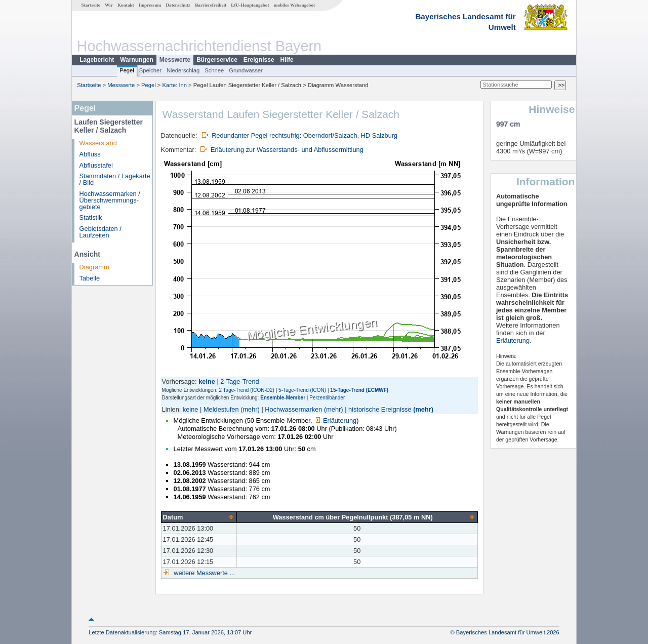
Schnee (214, 70)
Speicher (150, 70)
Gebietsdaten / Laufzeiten (100, 232)
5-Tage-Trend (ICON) (302, 390)
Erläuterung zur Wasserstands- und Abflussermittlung (287, 150)
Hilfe (287, 60)
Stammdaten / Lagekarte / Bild (115, 179)
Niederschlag (183, 70)
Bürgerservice (217, 60)
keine (191, 409)
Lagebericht (97, 60)
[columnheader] (199, 517)
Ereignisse (259, 60)
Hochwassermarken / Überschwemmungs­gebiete (110, 200)
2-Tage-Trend (239, 381)
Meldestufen (221, 409)
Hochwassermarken (293, 409)
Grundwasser (246, 70)
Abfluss (90, 154)
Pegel (127, 70)
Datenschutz (178, 5)
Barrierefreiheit (211, 5)
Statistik (91, 217)
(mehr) (250, 409)
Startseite (91, 5)
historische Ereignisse (380, 409)
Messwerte (175, 60)
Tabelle (90, 278)
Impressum (150, 5)
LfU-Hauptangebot (250, 5)
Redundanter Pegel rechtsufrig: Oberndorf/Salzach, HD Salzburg (305, 135)
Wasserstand (98, 143)
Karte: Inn (175, 85)
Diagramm (94, 267)
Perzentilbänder (327, 398)
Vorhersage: (180, 381)
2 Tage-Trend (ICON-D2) (246, 390)
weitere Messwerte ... (204, 573)
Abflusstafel (96, 165)
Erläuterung (335, 420)
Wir (109, 5)
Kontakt (126, 5)
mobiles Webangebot (294, 5)
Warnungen (137, 60)
